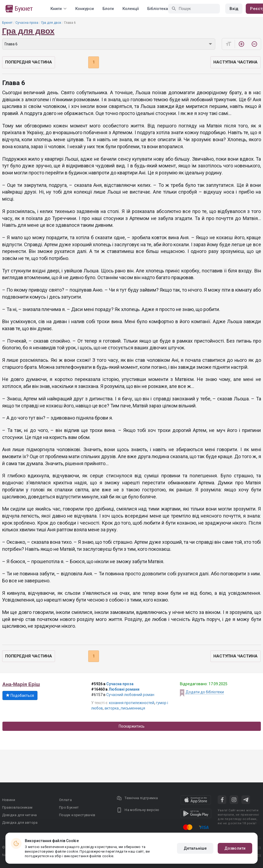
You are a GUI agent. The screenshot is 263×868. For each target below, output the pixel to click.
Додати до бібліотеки (205, 692)
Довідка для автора (20, 823)
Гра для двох (51, 23)
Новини (9, 800)
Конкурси (85, 9)
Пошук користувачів (77, 815)
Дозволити (235, 848)
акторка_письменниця (125, 708)
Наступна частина (235, 62)
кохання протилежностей (132, 703)
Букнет (7, 23)
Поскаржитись (132, 726)
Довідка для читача (20, 815)
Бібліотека (158, 9)
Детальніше (195, 848)
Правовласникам (17, 807)
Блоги (108, 9)
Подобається (20, 695)
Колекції (131, 9)
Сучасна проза (27, 23)
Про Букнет (69, 807)
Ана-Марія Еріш (21, 684)
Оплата (65, 800)
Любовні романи (124, 689)
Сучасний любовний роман (130, 695)
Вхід (234, 9)
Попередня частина (29, 62)
